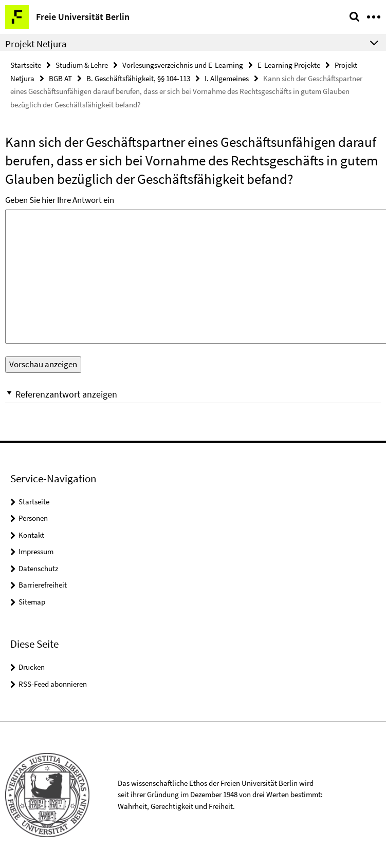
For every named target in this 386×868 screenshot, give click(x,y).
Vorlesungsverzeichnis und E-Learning (183, 65)
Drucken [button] (32, 667)
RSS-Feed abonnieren (53, 684)
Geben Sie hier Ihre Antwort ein (60, 200)
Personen (33, 518)
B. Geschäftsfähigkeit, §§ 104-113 (138, 78)
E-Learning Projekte (289, 65)
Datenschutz (38, 568)
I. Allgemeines (227, 78)
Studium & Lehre (82, 65)
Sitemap (32, 602)
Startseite (26, 65)
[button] (193, 394)
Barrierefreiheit (43, 585)
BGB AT (60, 78)
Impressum (36, 551)
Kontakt (31, 535)
